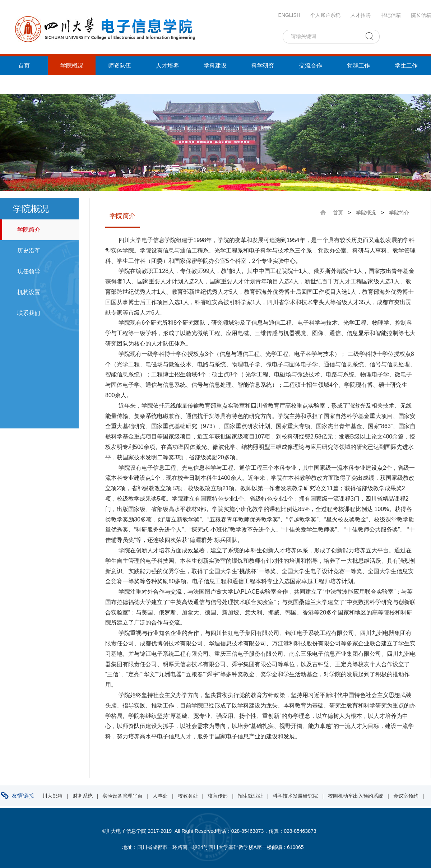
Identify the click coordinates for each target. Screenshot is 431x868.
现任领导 (29, 271)
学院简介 (29, 230)
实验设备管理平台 (122, 796)
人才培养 (167, 66)
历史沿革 (29, 250)
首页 (24, 66)
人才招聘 (361, 15)
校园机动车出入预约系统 (356, 796)
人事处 (160, 796)
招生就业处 (250, 796)
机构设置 (29, 292)
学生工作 (406, 66)
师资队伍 (120, 66)
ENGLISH (289, 15)
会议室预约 (406, 796)
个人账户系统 (325, 15)
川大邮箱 (52, 796)
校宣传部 (218, 796)
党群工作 (358, 66)
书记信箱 (391, 15)
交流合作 (311, 66)
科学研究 (263, 66)
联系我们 (29, 313)
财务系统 (83, 796)
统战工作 (24, 84)
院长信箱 (421, 15)
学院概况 (72, 66)
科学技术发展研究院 (295, 796)
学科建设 (215, 66)
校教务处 (188, 796)
